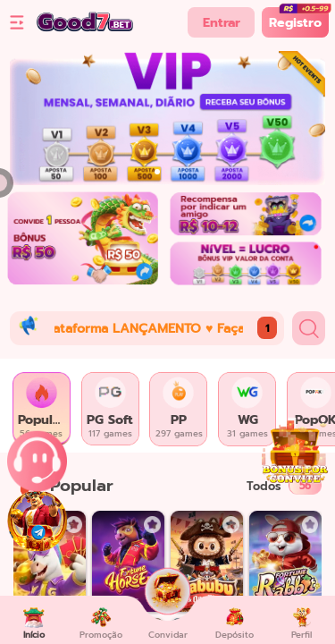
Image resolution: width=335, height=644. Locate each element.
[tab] (42, 409)
